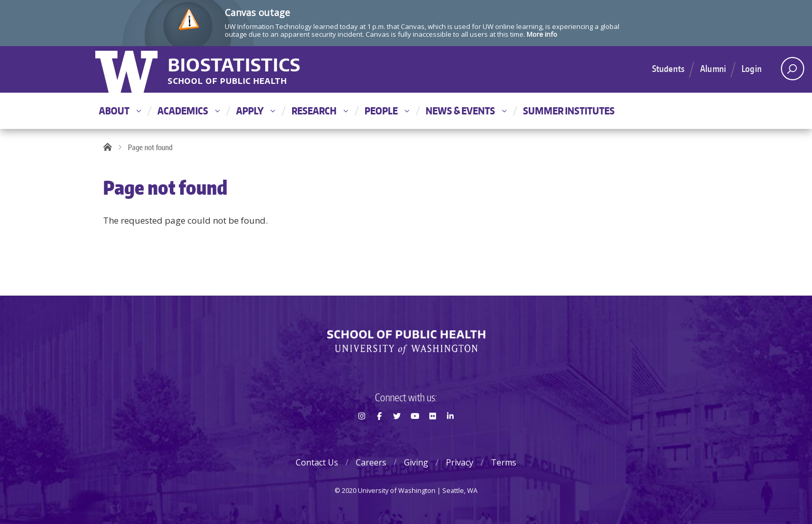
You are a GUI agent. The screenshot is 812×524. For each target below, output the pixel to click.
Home (111, 148)
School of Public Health (227, 82)
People (387, 111)
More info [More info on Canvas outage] (542, 34)
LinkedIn (451, 434)
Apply (256, 111)
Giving (416, 462)
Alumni (713, 68)
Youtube (415, 434)
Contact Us (317, 462)
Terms (504, 462)
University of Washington (128, 69)
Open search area (789, 71)
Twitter (397, 434)
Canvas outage (257, 12)
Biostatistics (234, 64)
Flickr (432, 434)
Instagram (361, 434)
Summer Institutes (569, 111)
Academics (189, 111)
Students (668, 68)
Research (320, 111)
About (120, 111)
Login (752, 68)
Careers (371, 462)
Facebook (379, 434)
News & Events (466, 111)
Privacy (460, 462)
